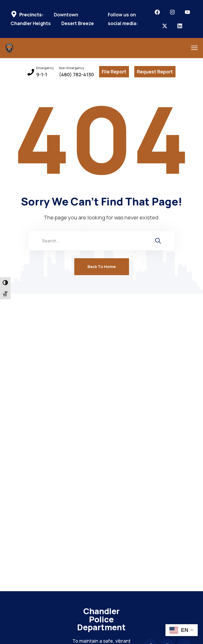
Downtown (66, 15)
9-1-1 (42, 75)
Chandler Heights (31, 23)
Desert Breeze (78, 23)
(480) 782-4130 (76, 75)
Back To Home (102, 267)
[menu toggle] (194, 48)
